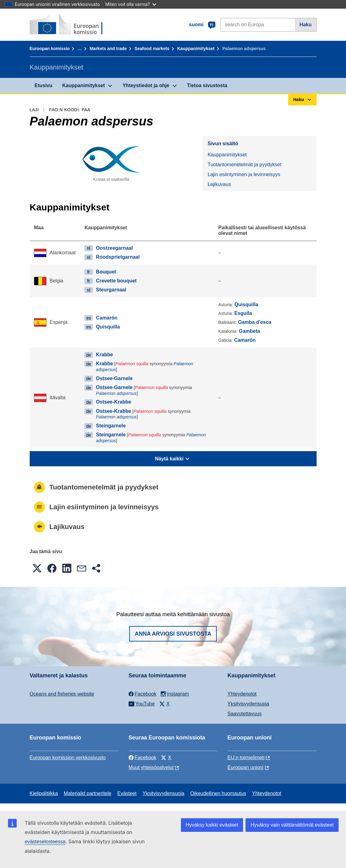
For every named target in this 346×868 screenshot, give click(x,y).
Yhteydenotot (242, 694)
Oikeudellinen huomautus (218, 793)
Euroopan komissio (50, 49)
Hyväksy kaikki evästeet (212, 825)
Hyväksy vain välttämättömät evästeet (292, 825)
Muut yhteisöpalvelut (151, 767)
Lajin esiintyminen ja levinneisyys (244, 174)
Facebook (143, 758)
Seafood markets (152, 49)
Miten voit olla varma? (131, 4)
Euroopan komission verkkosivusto (68, 758)
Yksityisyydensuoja (248, 704)
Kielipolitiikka (44, 793)
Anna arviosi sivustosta (173, 634)
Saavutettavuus (245, 714)
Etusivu (44, 85)
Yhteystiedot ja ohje (146, 85)
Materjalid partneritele (88, 793)
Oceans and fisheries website (62, 694)
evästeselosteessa (45, 842)
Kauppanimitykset (196, 49)
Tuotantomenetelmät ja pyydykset (244, 165)
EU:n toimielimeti (246, 758)
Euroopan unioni (246, 767)
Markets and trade (108, 49)
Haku (306, 25)
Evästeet (127, 793)
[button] (37, 568)
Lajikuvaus (219, 184)
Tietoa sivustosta (207, 85)
